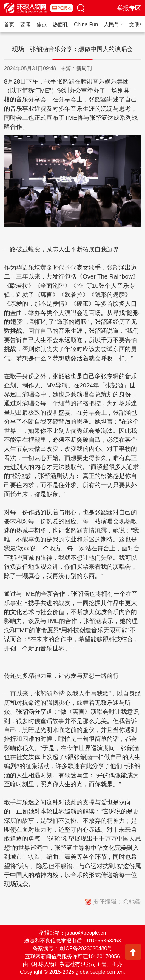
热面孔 (60, 24)
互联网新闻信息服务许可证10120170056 (72, 956)
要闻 (26, 24)
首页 (9, 24)
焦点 (42, 24)
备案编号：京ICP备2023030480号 (73, 948)
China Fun (86, 24)
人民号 (114, 24)
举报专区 (129, 8)
